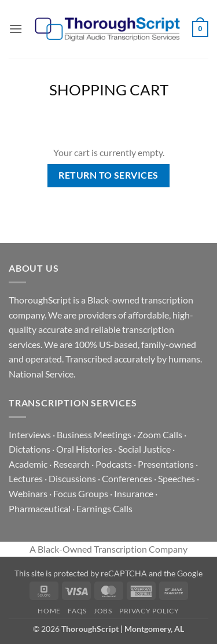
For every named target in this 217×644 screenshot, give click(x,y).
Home (49, 611)
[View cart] (200, 29)
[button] (16, 29)
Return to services (108, 175)
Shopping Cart (109, 90)
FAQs (77, 611)
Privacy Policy (149, 611)
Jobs (103, 611)
